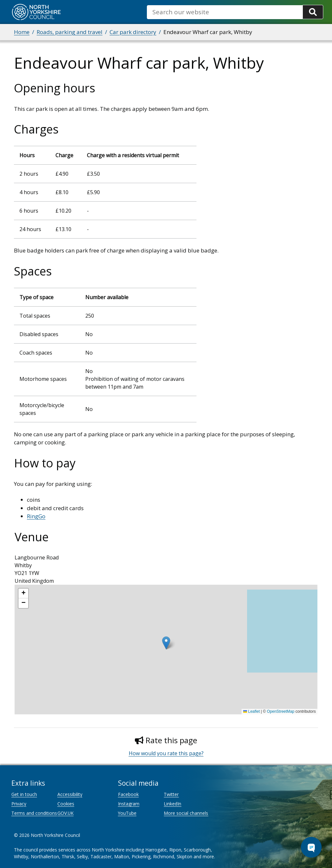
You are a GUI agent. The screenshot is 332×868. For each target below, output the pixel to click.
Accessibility (70, 794)
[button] (166, 643)
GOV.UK (65, 813)
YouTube (127, 813)
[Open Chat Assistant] (311, 847)
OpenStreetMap (281, 711)
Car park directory (133, 32)
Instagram (129, 804)
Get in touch (24, 794)
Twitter (171, 794)
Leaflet (251, 711)
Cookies (66, 804)
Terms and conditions (34, 813)
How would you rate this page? (166, 753)
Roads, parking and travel (70, 32)
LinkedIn (172, 804)
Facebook (128, 794)
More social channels (186, 813)
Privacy (19, 804)
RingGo (36, 516)
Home (22, 32)
